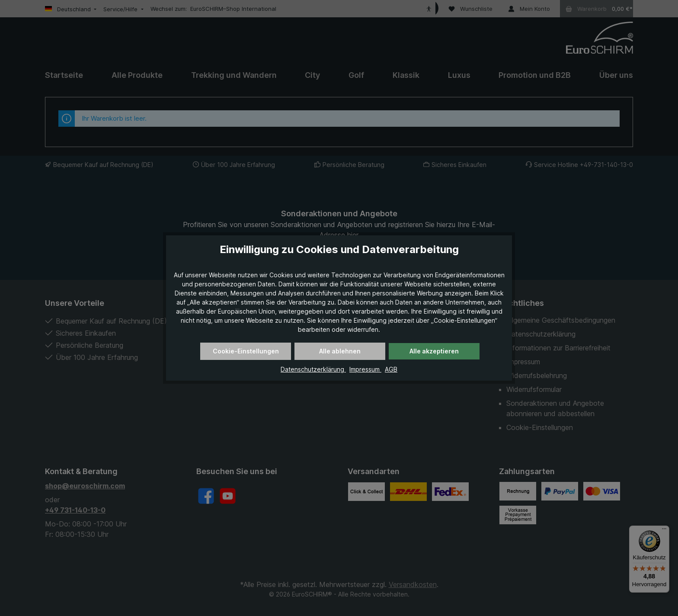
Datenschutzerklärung (313, 369)
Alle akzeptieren (434, 351)
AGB (391, 369)
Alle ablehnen (340, 351)
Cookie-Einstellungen (246, 351)
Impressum (365, 369)
